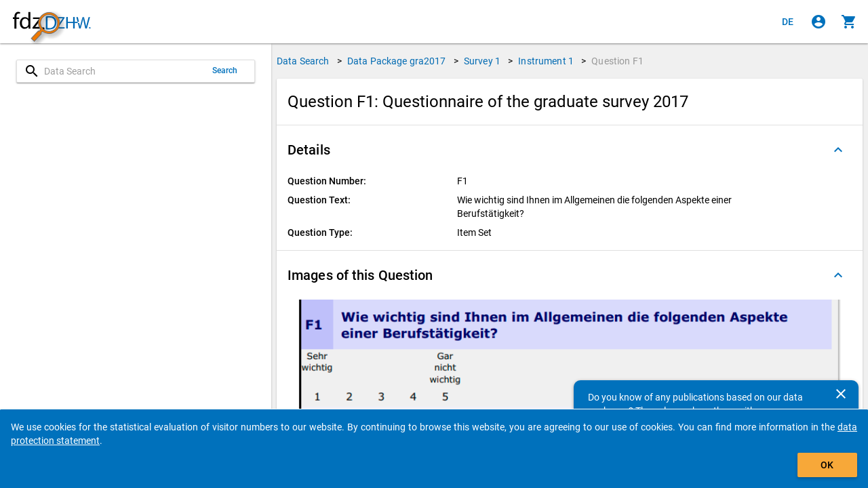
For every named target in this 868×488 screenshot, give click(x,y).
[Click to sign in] (818, 22)
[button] (570, 150)
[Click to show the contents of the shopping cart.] (849, 22)
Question (617, 61)
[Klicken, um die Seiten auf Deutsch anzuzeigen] (788, 22)
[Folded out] (838, 150)
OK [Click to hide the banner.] (827, 465)
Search (225, 70)
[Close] (841, 394)
